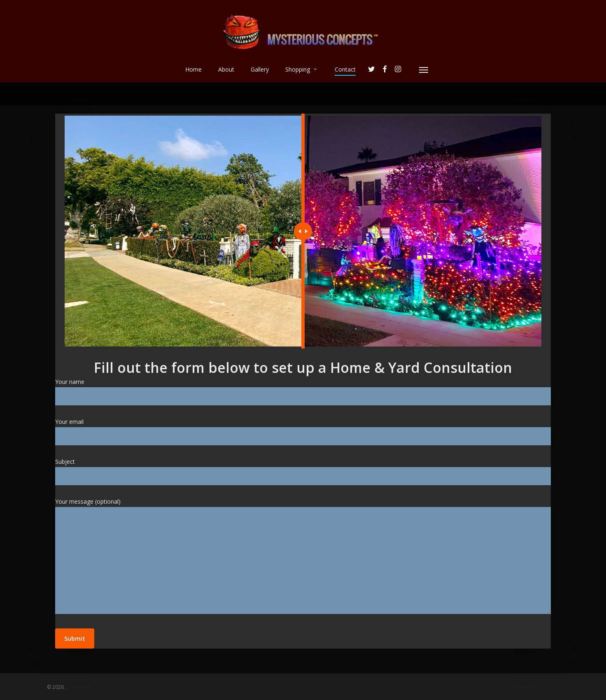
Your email (303, 431)
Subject (303, 471)
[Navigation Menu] (424, 70)
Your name (303, 392)
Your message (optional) (303, 557)
